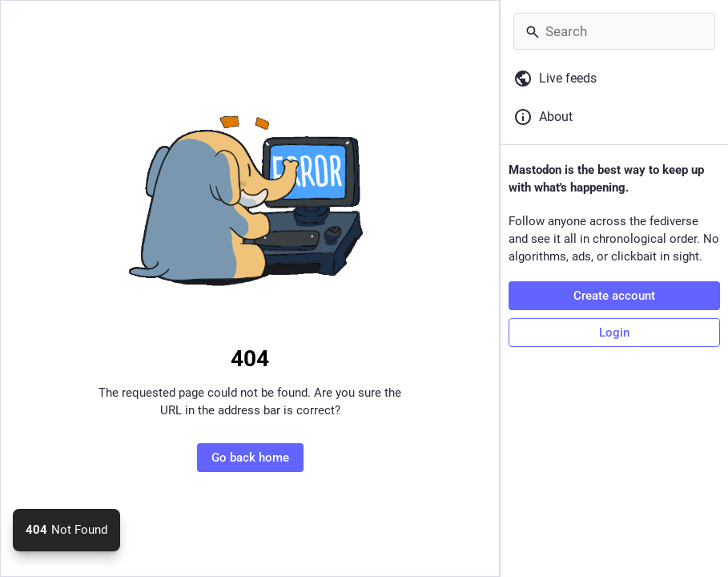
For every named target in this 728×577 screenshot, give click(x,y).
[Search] (614, 31)
